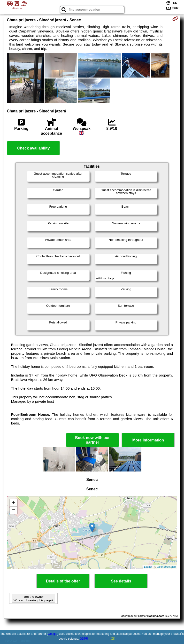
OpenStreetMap (166, 567)
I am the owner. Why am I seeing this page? (33, 598)
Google (53, 634)
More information (148, 440)
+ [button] (14, 503)
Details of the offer (63, 581)
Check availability (33, 148)
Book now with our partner (92, 440)
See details (121, 581)
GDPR (84, 639)
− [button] (14, 510)
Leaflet (148, 567)
